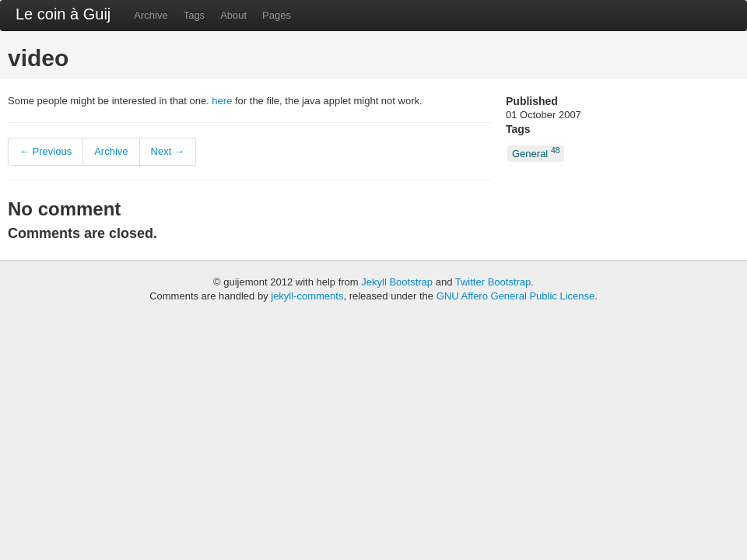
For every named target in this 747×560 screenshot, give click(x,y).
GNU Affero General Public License (516, 296)
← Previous (46, 151)
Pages (277, 15)
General (536, 153)
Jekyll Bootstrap (397, 282)
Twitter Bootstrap (493, 282)
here (222, 101)
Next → (168, 151)
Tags (194, 15)
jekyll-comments (307, 296)
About (233, 15)
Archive (151, 15)
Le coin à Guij (63, 14)
